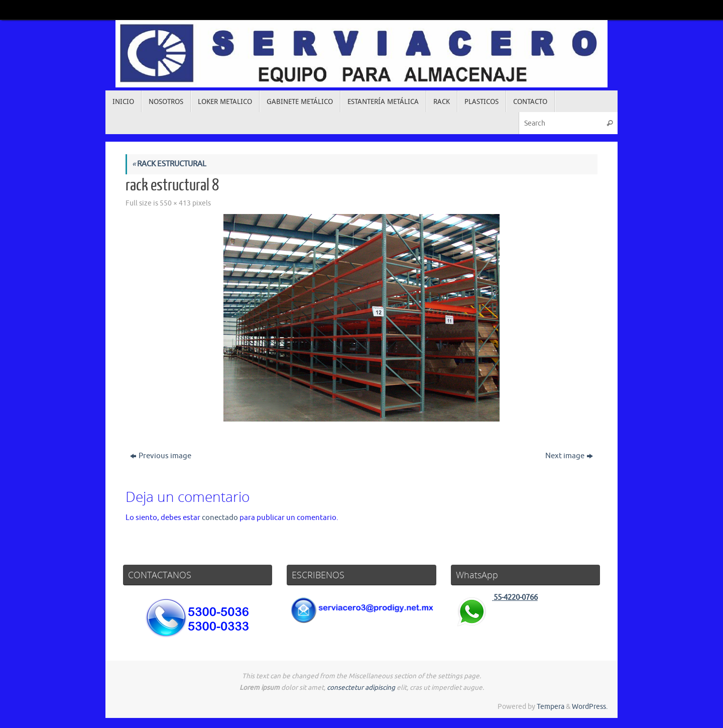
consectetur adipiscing (361, 688)
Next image (569, 456)
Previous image (161, 456)
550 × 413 (175, 203)
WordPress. (590, 707)
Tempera (551, 707)
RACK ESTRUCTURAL (169, 164)
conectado (220, 518)
